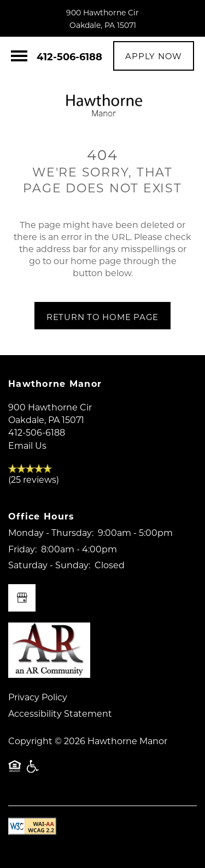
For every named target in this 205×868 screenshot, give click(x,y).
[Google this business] (22, 598)
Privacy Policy (38, 697)
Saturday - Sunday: (49, 565)
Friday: (22, 549)
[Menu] (19, 56)
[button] (154, 56)
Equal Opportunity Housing (15, 772)
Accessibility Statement (60, 713)
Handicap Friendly (33, 772)
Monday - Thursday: (51, 532)
